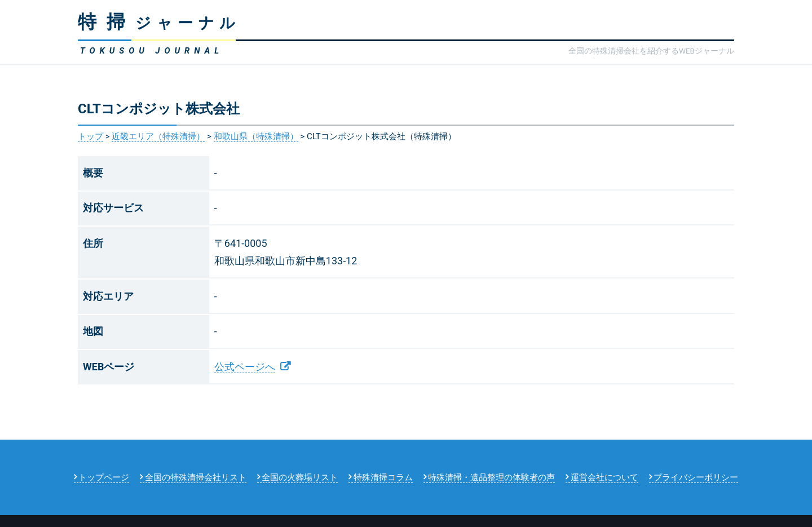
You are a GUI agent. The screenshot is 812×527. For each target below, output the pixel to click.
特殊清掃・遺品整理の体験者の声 (491, 477)
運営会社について (604, 477)
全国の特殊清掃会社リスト (196, 477)
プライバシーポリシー (696, 477)
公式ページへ (245, 367)
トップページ (104, 477)
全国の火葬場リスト (300, 477)
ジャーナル (159, 23)
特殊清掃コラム (383, 477)
